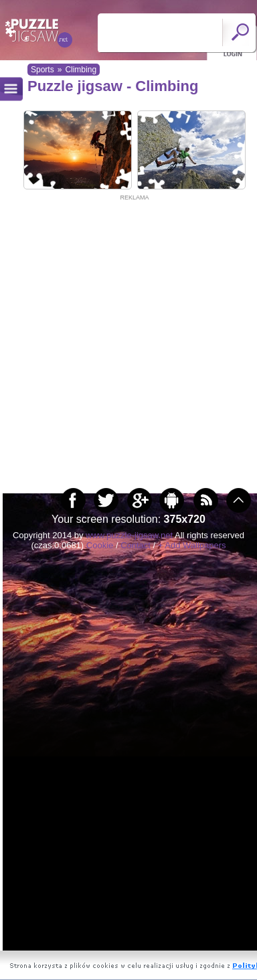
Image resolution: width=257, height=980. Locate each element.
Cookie (100, 545)
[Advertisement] (125, 328)
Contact (136, 545)
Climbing (81, 70)
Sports (42, 70)
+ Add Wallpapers (192, 545)
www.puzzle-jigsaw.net (129, 535)
